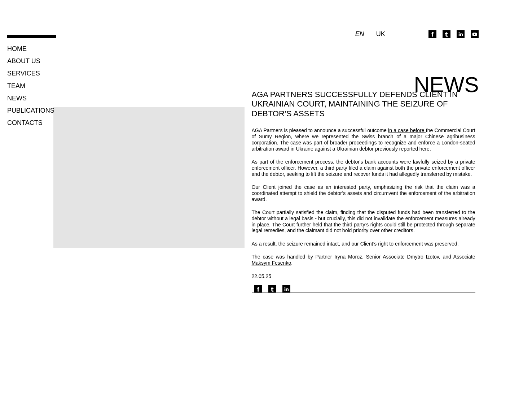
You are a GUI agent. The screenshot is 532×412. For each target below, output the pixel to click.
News (17, 98)
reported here (414, 149)
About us (24, 61)
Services (24, 73)
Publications (31, 110)
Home (17, 49)
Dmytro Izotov (423, 257)
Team (16, 86)
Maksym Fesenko (272, 263)
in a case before (407, 130)
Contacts (25, 123)
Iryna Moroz (348, 257)
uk (381, 34)
